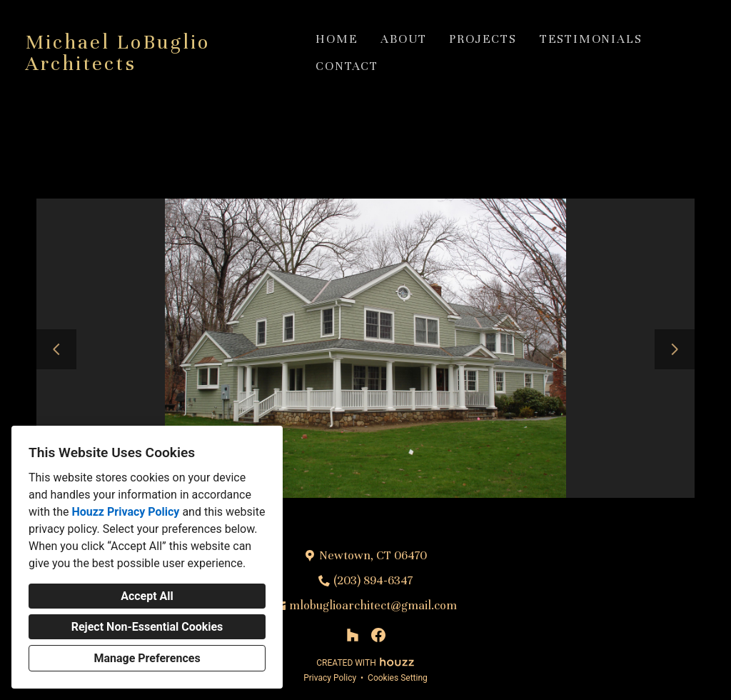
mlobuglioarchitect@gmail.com (373, 605)
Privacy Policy (330, 678)
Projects (483, 39)
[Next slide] (675, 349)
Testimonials (591, 39)
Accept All (147, 596)
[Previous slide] (56, 349)
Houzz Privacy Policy (125, 512)
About (403, 39)
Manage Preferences (147, 658)
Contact (347, 66)
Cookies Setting (398, 678)
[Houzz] (353, 635)
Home (337, 39)
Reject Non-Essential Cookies (147, 627)
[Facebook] (378, 635)
